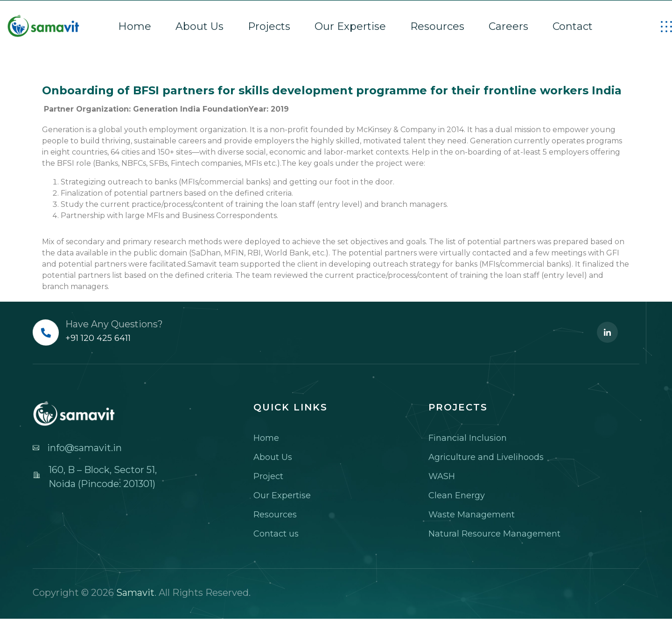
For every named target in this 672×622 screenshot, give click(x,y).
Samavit (135, 593)
